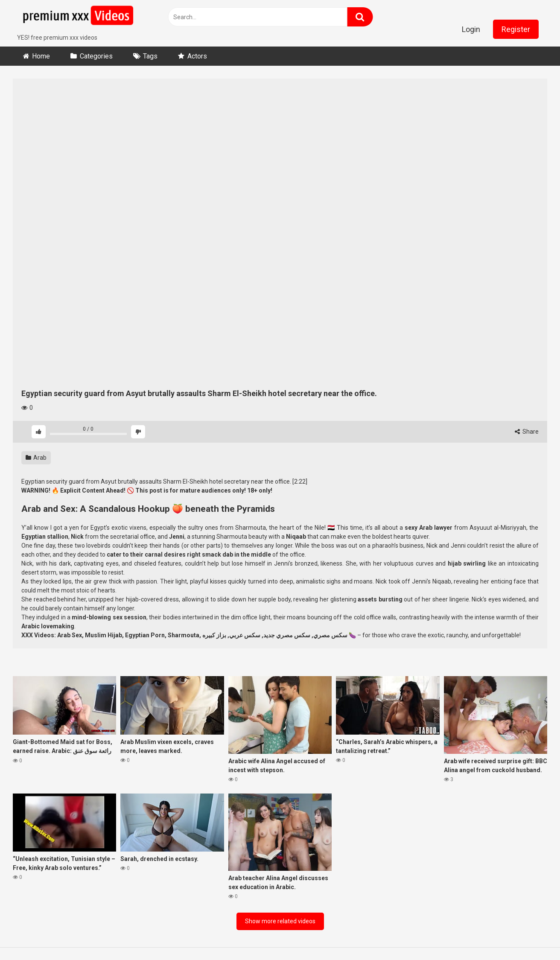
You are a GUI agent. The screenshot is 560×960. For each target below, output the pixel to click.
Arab (36, 458)
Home (41, 56)
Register (516, 29)
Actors (197, 56)
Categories (96, 56)
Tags (150, 56)
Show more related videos (280, 921)
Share (527, 432)
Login (471, 29)
